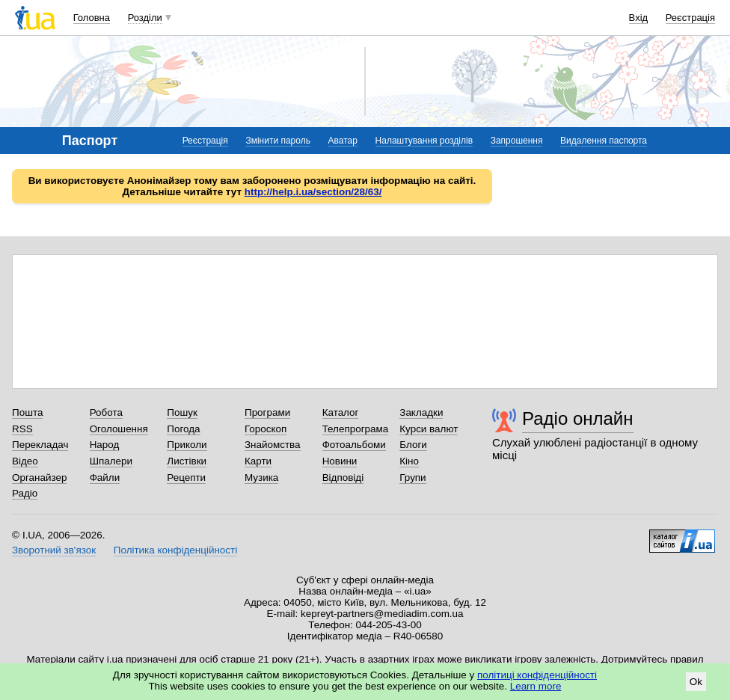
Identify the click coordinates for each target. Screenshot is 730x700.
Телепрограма (356, 429)
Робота (106, 412)
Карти (258, 461)
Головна (92, 18)
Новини (340, 461)
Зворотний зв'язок (54, 550)
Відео (25, 461)
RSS (22, 429)
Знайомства (273, 445)
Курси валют (429, 429)
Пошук (182, 412)
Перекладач (40, 445)
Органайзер (39, 478)
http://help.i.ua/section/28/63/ (313, 192)
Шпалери (111, 461)
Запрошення (517, 141)
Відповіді (343, 478)
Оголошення (119, 429)
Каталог (341, 412)
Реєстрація (690, 18)
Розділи (145, 18)
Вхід (639, 18)
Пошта (27, 412)
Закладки (421, 412)
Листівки (187, 461)
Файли (105, 478)
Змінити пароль (278, 141)
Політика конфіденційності (175, 550)
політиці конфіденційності (537, 675)
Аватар (343, 141)
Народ (105, 445)
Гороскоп (266, 429)
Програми (267, 412)
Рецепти (186, 478)
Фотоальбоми (354, 445)
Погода (183, 429)
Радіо (25, 493)
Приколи (187, 445)
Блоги (413, 445)
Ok (696, 682)
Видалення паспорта (604, 141)
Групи (412, 478)
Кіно (409, 461)
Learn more (536, 686)
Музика (261, 478)
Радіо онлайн (578, 418)
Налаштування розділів (424, 141)
